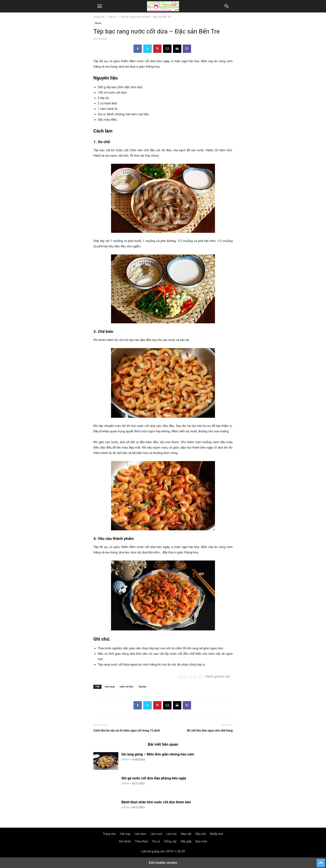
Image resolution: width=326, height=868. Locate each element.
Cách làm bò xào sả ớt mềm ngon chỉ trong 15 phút (127, 730)
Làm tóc (172, 834)
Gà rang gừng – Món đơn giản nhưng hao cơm (158, 754)
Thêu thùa (141, 841)
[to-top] (321, 861)
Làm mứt (156, 834)
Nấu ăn (112, 17)
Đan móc (201, 841)
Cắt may (125, 834)
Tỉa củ (156, 841)
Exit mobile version (163, 863)
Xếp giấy (186, 841)
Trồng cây (170, 841)
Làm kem (141, 834)
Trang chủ (99, 17)
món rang (110, 687)
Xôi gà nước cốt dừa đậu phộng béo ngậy (154, 778)
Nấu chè (201, 834)
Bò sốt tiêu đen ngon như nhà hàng (210, 730)
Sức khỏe (125, 841)
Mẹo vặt (186, 834)
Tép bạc (142, 687)
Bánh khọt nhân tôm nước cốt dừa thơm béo (156, 802)
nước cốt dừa (127, 687)
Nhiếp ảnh (217, 834)
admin (125, 759)
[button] (100, 6)
